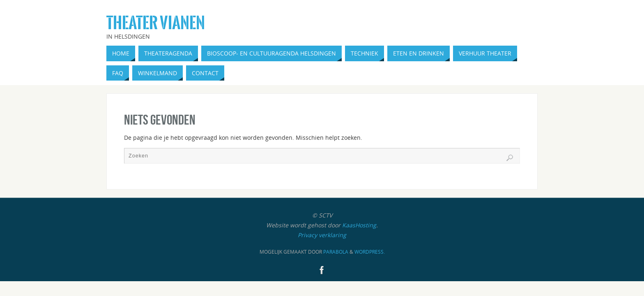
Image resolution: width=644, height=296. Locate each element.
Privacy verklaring (322, 235)
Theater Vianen (156, 23)
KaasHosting (359, 225)
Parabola (336, 252)
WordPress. (370, 252)
